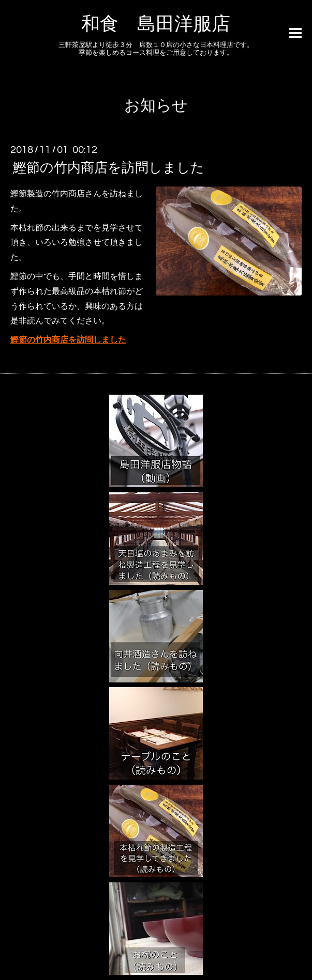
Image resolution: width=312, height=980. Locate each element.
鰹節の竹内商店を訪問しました (109, 168)
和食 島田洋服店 (156, 24)
